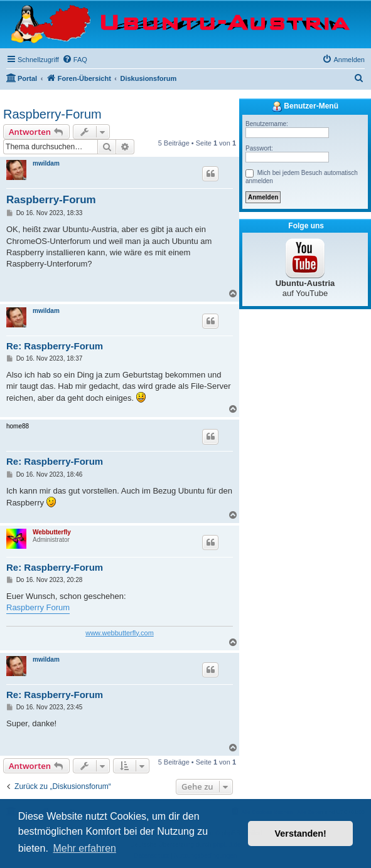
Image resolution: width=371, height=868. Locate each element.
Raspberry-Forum (52, 114)
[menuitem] (75, 60)
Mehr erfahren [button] (84, 848)
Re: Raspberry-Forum (55, 346)
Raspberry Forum (38, 607)
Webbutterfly (52, 532)
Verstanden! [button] (301, 834)
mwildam (46, 163)
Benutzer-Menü (305, 107)
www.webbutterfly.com (120, 633)
